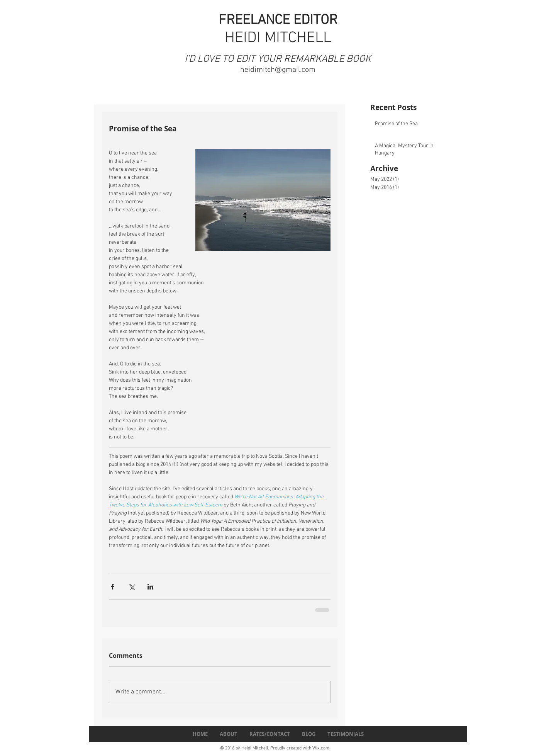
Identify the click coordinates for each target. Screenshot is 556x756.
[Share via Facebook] (113, 587)
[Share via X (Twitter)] (131, 587)
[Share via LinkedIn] (150, 587)
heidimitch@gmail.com (278, 70)
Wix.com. (321, 748)
